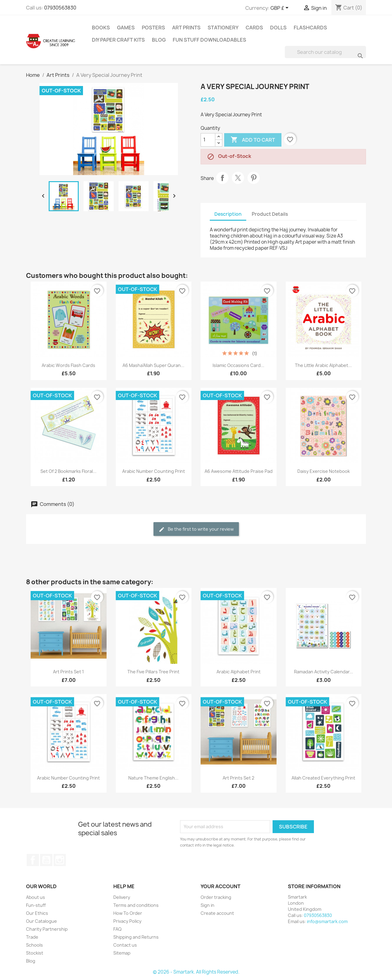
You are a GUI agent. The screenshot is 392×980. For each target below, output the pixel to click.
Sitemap (122, 953)
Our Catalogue (41, 921)
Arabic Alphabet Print (239, 672)
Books (101, 28)
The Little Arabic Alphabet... (323, 365)
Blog (159, 40)
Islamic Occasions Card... (238, 365)
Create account (217, 913)
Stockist (35, 953)
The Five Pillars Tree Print (153, 672)
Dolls (278, 28)
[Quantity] (208, 140)
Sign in (207, 905)
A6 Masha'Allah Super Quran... (153, 365)
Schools (34, 945)
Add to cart (253, 140)
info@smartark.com (327, 921)
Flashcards (310, 28)
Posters (153, 28)
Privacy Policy (127, 921)
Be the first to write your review (196, 529)
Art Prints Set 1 (68, 672)
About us (36, 897)
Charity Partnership (47, 929)
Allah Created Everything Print (323, 778)
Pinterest (254, 178)
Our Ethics (37, 913)
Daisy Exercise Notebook (324, 471)
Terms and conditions (136, 905)
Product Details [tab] (270, 214)
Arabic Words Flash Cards (68, 365)
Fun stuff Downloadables (209, 40)
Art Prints (186, 28)
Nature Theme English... (153, 778)
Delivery (122, 897)
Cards (254, 28)
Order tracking (216, 897)
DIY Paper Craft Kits (118, 40)
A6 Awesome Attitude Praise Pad (239, 471)
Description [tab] (228, 214)
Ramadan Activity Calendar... (324, 672)
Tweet (238, 178)
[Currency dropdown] (281, 8)
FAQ (117, 929)
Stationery (223, 28)
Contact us (125, 945)
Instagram (60, 860)
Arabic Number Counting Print (154, 471)
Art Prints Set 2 (238, 778)
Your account (221, 886)
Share (222, 178)
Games (126, 28)
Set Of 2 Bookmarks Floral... (68, 471)
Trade (32, 937)
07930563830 (60, 8)
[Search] (325, 52)
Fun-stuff (36, 905)
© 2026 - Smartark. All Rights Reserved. (196, 972)
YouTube (46, 860)
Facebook (33, 860)
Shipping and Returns (136, 937)
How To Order (128, 913)
